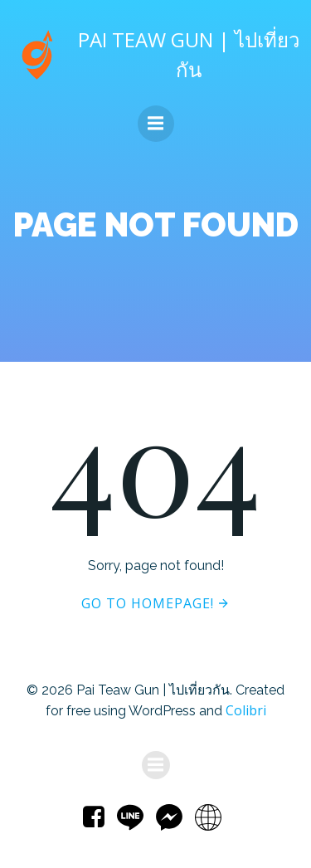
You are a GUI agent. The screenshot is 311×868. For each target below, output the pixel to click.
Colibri (246, 710)
